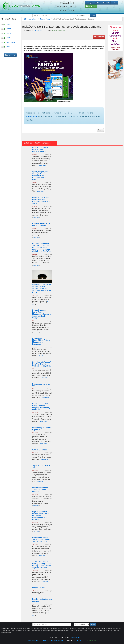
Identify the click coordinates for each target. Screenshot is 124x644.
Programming (8, 42)
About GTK (106, 3)
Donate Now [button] (91, 6)
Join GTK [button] (97, 3)
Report (100, 130)
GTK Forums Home (31, 19)
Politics (6, 29)
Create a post (10, 55)
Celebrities (7, 33)
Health (6, 47)
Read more (42, 165)
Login (54, 641)
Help (114, 3)
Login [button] (89, 3)
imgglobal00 (39, 30)
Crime (6, 38)
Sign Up (61, 641)
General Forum (45, 19)
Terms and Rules (33, 641)
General (6, 24)
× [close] (102, 110)
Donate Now (92, 641)
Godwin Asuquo (75, 638)
